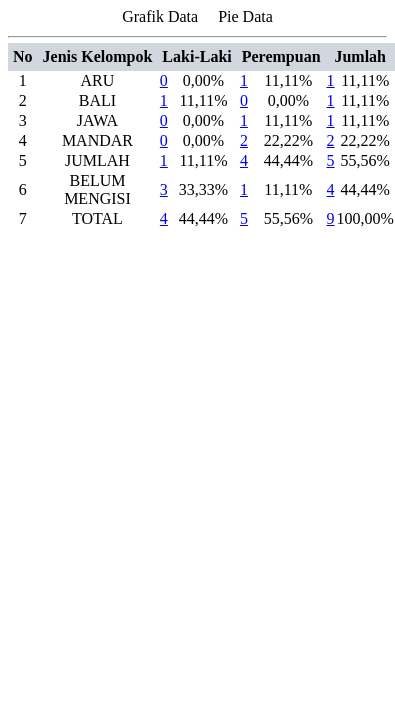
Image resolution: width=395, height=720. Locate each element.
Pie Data (245, 16)
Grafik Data (160, 16)
